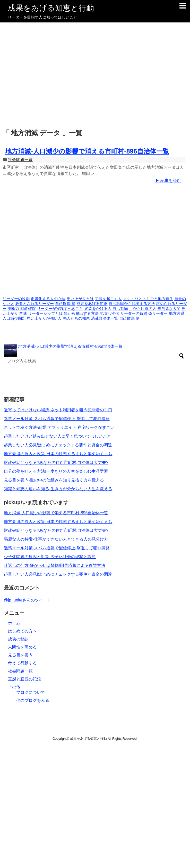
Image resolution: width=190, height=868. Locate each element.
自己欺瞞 (120, 309)
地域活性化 (109, 314)
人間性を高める (22, 647)
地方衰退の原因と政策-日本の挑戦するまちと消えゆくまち (58, 454)
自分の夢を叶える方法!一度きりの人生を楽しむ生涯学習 (56, 471)
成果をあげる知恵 (92, 304)
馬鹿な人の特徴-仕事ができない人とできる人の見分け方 (56, 539)
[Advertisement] (94, 76)
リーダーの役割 (16, 299)
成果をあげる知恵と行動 (51, 8)
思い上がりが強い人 (44, 318)
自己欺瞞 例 (129, 318)
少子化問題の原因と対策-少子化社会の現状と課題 (50, 557)
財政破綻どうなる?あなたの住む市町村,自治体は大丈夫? (56, 463)
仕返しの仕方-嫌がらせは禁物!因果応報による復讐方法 (55, 565)
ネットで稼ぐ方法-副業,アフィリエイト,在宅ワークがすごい (59, 427)
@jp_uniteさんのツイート (28, 600)
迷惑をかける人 (98, 309)
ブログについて (31, 692)
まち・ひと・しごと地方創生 (148, 299)
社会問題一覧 (20, 160)
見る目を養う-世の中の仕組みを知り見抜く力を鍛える (54, 480)
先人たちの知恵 (76, 318)
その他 (14, 687)
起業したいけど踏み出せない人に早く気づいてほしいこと (57, 436)
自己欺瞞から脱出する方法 (132, 304)
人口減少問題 (14, 318)
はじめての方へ (22, 631)
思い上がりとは (80, 299)
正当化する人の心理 (48, 299)
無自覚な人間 (169, 309)
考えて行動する (22, 663)
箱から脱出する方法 (81, 314)
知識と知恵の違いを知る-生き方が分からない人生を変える (58, 489)
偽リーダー (158, 314)
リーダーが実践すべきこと (60, 309)
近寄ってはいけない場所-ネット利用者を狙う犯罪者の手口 (58, 410)
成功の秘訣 (18, 639)
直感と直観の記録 (24, 679)
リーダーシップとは (45, 314)
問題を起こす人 (108, 299)
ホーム (14, 623)
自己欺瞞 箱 (65, 304)
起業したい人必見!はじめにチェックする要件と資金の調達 (58, 445)
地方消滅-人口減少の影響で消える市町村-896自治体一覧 (87, 151)
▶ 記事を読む (168, 180)
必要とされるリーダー (34, 304)
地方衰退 (177, 314)
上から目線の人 (143, 309)
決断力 (13, 309)
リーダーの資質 (134, 314)
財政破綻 (28, 309)
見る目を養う (20, 655)
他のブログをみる (33, 700)
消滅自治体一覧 (104, 318)
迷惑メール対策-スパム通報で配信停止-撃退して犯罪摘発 (57, 419)
